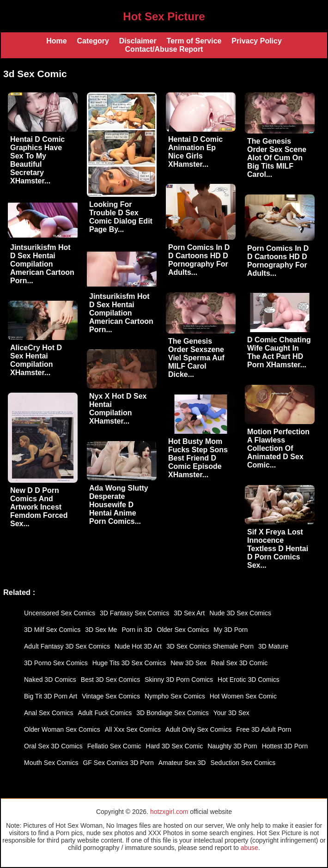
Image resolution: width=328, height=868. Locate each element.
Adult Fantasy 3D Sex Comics (67, 646)
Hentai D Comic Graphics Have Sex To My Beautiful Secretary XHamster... (37, 160)
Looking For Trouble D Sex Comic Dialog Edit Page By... (121, 217)
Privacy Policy (257, 41)
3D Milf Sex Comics (52, 630)
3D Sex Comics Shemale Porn (210, 646)
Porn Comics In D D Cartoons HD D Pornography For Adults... (199, 260)
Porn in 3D (137, 630)
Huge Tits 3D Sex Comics (129, 663)
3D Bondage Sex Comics (172, 713)
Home (56, 41)
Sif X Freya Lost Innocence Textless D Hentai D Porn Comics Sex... (278, 549)
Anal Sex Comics (49, 713)
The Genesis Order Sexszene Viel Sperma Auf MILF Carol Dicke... (196, 358)
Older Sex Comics (183, 630)
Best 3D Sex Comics (110, 680)
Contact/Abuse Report (164, 49)
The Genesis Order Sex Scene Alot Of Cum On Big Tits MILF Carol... (277, 158)
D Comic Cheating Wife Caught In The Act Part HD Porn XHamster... (279, 352)
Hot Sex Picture (164, 16)
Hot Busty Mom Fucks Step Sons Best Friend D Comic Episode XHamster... (198, 458)
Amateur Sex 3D (182, 763)
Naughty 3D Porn (232, 746)
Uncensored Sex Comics (60, 613)
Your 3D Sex (231, 713)
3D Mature (273, 646)
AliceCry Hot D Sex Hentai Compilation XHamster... (36, 360)
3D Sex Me (101, 630)
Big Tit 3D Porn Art (51, 696)
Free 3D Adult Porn (264, 729)
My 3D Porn (231, 630)
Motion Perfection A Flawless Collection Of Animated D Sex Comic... (278, 448)
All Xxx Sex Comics (133, 729)
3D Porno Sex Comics (56, 663)
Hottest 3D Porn (285, 746)
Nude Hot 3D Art (138, 646)
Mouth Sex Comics (51, 763)
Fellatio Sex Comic (114, 746)
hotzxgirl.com (169, 812)
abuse (249, 848)
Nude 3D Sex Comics (240, 613)
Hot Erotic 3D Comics (249, 680)
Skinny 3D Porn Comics (179, 680)
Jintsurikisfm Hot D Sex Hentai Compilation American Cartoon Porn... (42, 264)
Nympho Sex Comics (175, 696)
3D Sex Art (189, 613)
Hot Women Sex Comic (243, 696)
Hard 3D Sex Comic (175, 746)
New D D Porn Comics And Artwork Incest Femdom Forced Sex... (39, 507)
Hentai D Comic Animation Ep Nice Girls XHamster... (195, 152)
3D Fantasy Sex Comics (134, 613)
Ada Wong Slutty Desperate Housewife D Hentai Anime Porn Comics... (119, 505)
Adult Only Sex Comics (198, 729)
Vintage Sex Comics (111, 696)
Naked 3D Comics (50, 680)
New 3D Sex (188, 663)
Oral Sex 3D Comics (53, 746)
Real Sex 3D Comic (239, 663)
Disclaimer (138, 41)
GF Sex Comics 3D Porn (118, 763)
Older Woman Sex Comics (62, 729)
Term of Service (194, 41)
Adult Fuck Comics (105, 713)
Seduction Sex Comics (243, 763)
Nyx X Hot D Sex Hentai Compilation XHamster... (118, 409)
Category (93, 41)
